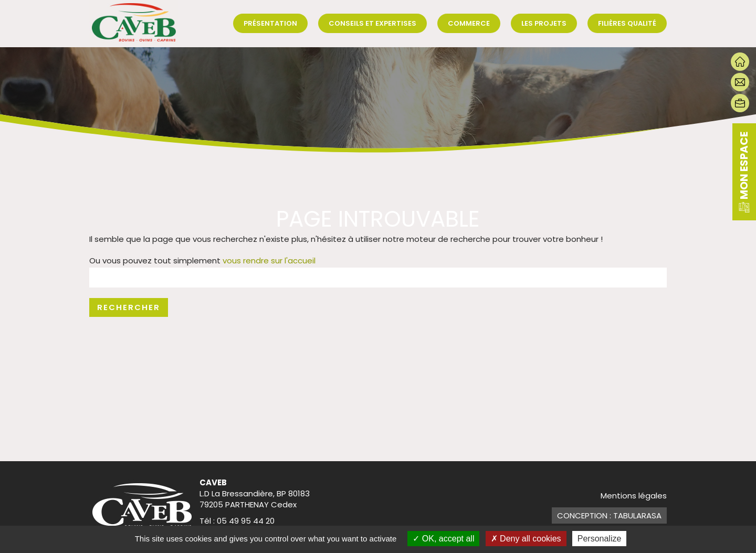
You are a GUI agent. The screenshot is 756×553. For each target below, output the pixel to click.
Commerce (469, 23)
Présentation (270, 23)
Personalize (600, 539)
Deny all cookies (526, 539)
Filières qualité (627, 23)
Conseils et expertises (372, 23)
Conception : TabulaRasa (609, 515)
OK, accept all (443, 539)
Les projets (544, 23)
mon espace (744, 172)
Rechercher (129, 307)
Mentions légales (634, 496)
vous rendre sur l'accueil (269, 260)
